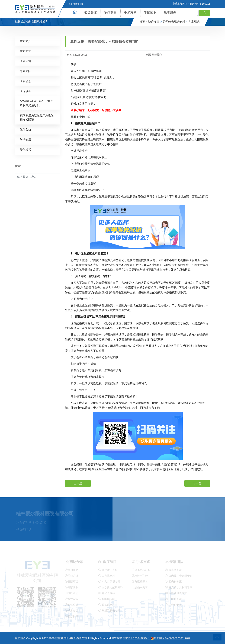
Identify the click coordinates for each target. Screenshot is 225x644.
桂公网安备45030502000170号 (170, 638)
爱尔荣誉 (25, 51)
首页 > (143, 22)
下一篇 (197, 483)
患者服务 (170, 12)
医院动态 (25, 81)
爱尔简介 (25, 41)
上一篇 (78, 483)
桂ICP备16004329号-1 (137, 638)
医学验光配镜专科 (174, 22)
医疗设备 (25, 91)
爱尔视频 (25, 149)
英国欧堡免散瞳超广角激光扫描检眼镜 (37, 117)
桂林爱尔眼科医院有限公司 (71, 638)
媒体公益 (25, 129)
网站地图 (20, 638)
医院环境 (25, 61)
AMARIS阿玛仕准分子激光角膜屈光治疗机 (36, 103)
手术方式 (130, 12)
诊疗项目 (111, 12)
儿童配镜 (194, 22)
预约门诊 (76, 4)
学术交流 (25, 139)
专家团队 (150, 12)
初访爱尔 (91, 12)
